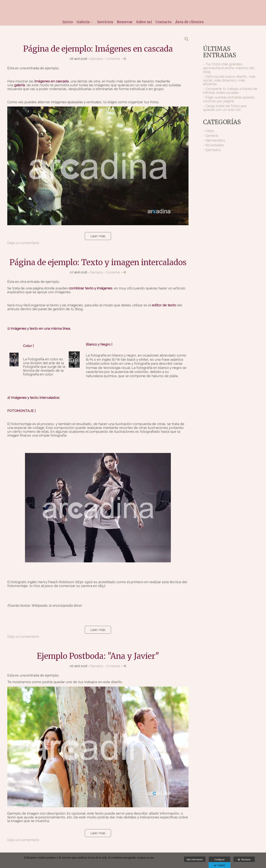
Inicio (68, 22)
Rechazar (244, 860)
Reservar (125, 22)
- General (211, 135)
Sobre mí (144, 22)
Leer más (98, 236)
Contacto (164, 22)
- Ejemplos (212, 150)
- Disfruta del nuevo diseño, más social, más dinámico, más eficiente (229, 80)
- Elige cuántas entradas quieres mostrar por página (229, 99)
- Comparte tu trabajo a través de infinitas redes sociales (230, 91)
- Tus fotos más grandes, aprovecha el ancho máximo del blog (229, 68)
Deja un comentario (23, 243)
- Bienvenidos (214, 140)
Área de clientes (189, 22)
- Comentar (112, 59)
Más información (195, 860)
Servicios (105, 22)
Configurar (220, 860)
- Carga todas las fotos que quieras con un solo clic (225, 108)
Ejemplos (97, 59)
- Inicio (208, 131)
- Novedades (214, 145)
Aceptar (219, 865)
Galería (83, 22)
